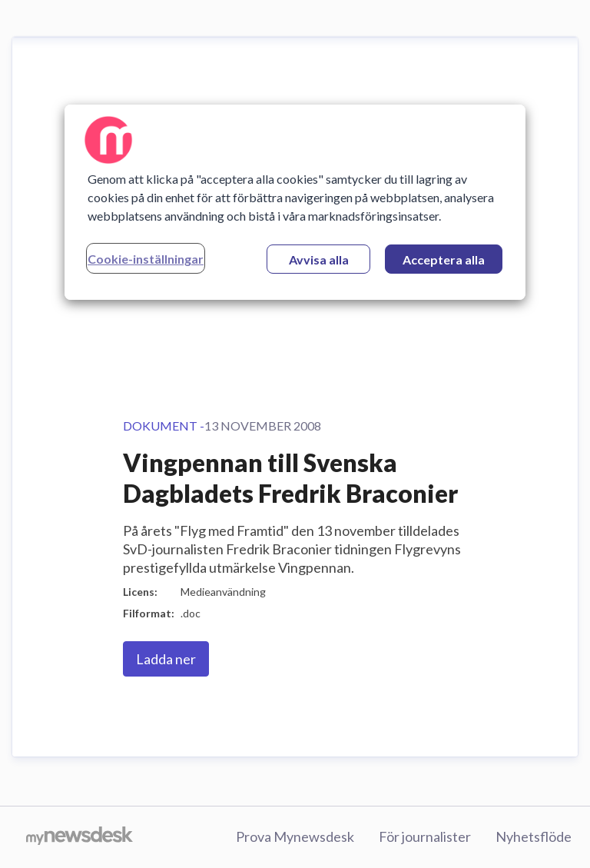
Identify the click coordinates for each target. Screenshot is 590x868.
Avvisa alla (319, 259)
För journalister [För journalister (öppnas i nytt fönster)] (425, 836)
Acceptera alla (444, 259)
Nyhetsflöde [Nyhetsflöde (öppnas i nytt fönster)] (534, 836)
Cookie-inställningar (146, 259)
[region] (295, 202)
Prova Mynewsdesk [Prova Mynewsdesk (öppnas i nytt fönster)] (295, 836)
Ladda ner (166, 659)
